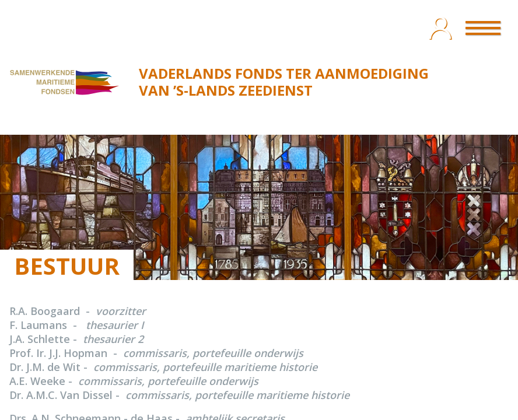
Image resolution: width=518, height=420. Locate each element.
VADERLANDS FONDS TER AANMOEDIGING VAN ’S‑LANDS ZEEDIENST (284, 82)
